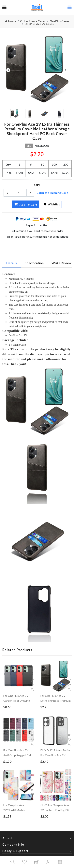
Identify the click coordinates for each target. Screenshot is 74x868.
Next (66, 70)
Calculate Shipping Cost (52, 193)
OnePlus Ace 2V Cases (39, 24)
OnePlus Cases (59, 21)
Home (10, 21)
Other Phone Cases (33, 21)
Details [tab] (12, 263)
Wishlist (52, 204)
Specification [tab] (34, 263)
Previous (8, 70)
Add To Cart (26, 204)
